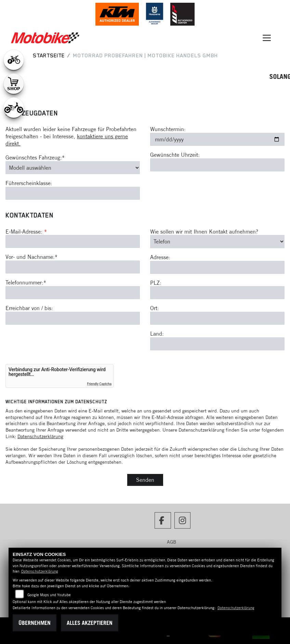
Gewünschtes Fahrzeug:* (35, 157)
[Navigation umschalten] (267, 38)
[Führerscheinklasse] (73, 193)
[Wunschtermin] (217, 139)
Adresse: (160, 257)
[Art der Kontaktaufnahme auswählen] (217, 241)
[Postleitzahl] (217, 293)
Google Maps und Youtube (49, 595)
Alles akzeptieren (90, 623)
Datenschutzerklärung (40, 436)
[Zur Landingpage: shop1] (14, 84)
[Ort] (217, 318)
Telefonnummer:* (26, 282)
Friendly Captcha (99, 384)
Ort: (155, 308)
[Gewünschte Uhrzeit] (217, 165)
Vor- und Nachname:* (31, 257)
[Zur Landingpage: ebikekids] (14, 108)
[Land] (217, 344)
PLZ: (156, 283)
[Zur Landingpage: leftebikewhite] (14, 60)
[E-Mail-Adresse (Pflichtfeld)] (73, 241)
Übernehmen (35, 623)
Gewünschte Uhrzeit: (175, 155)
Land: (157, 334)
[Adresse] (217, 267)
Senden (145, 480)
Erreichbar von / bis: (29, 308)
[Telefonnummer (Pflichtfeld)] (73, 293)
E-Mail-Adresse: (26, 232)
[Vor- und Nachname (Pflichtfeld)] (73, 267)
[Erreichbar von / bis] (73, 318)
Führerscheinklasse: (29, 183)
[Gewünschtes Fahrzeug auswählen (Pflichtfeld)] (73, 168)
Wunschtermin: (168, 129)
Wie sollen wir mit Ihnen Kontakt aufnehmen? (204, 232)
